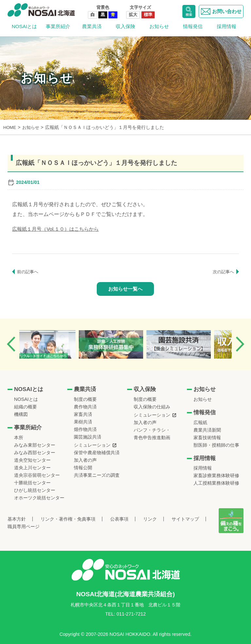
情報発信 (193, 26)
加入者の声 (85, 460)
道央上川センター (32, 468)
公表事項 (119, 519)
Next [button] (240, 344)
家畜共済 (83, 414)
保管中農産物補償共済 (97, 453)
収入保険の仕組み (152, 407)
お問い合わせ (220, 11)
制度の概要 (85, 399)
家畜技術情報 (207, 438)
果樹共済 (83, 422)
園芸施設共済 (88, 437)
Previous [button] (11, 344)
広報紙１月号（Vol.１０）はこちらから (58, 229)
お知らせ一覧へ (125, 289)
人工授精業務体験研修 (216, 483)
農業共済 (92, 26)
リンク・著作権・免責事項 (68, 519)
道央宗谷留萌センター (37, 475)
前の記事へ (28, 271)
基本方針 (17, 519)
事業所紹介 (58, 26)
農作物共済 (85, 407)
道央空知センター (32, 460)
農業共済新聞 (207, 430)
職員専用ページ (24, 527)
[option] (55, 345)
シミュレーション (92, 445)
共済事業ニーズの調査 (97, 475)
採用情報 (226, 26)
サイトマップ (185, 519)
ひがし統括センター (35, 490)
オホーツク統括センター (39, 498)
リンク (150, 519)
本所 (19, 438)
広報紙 (200, 422)
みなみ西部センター (35, 453)
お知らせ (159, 26)
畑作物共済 (85, 429)
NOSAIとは (25, 26)
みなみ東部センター (35, 445)
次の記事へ (223, 271)
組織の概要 (25, 407)
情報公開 (83, 468)
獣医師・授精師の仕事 (216, 445)
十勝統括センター (32, 483)
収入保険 (125, 26)
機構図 (21, 414)
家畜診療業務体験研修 (216, 475)
